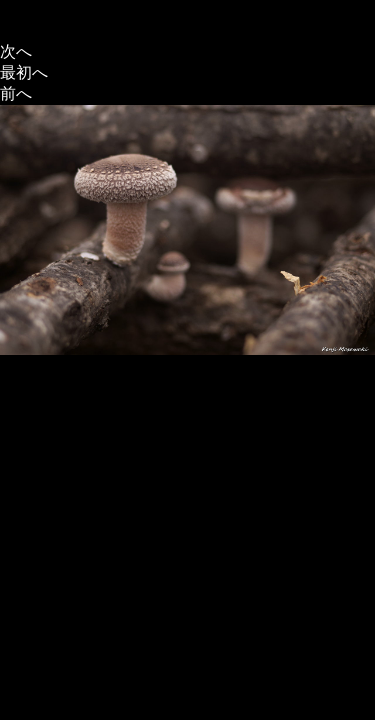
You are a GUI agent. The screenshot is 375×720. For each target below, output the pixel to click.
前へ (16, 93)
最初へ (24, 72)
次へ (16, 51)
